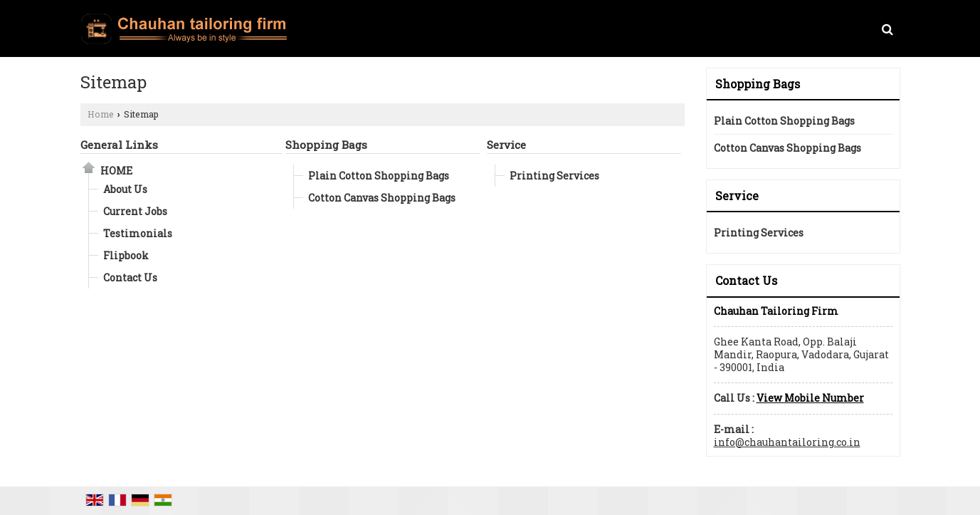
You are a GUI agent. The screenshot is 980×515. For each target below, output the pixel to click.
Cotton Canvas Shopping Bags (382, 198)
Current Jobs (135, 211)
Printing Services (554, 176)
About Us (125, 189)
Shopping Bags (326, 145)
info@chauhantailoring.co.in (787, 442)
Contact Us (130, 277)
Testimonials (138, 233)
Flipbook (126, 255)
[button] (810, 398)
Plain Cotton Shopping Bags (379, 176)
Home (101, 114)
